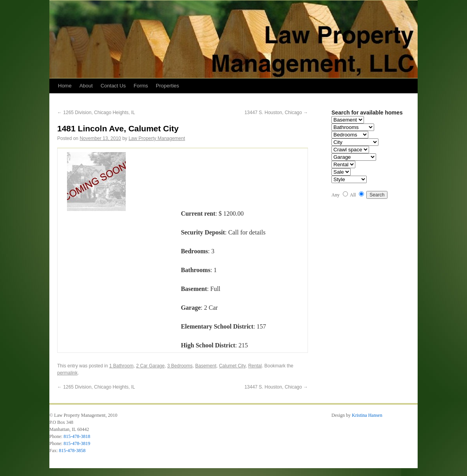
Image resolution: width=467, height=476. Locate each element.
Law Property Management (157, 138)
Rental (255, 366)
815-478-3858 (72, 451)
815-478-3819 (77, 443)
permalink (67, 373)
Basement (206, 366)
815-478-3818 (77, 436)
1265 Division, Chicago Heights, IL (96, 113)
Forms (141, 86)
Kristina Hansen (367, 415)
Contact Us (113, 86)
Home (65, 86)
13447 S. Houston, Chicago (276, 113)
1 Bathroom (121, 366)
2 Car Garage (150, 366)
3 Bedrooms (180, 366)
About (86, 86)
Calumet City (232, 366)
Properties (167, 86)
